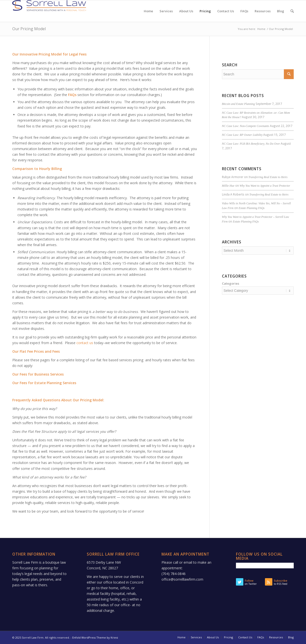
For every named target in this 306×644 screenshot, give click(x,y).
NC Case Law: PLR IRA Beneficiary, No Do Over (251, 144)
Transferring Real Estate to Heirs (268, 177)
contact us (85, 343)
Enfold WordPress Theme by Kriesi (95, 637)
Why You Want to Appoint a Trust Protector (265, 186)
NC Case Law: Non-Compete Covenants (246, 126)
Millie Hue (228, 186)
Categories (231, 283)
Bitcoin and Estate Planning (238, 104)
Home (261, 29)
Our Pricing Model (29, 29)
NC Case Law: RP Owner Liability (242, 135)
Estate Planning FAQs (252, 208)
